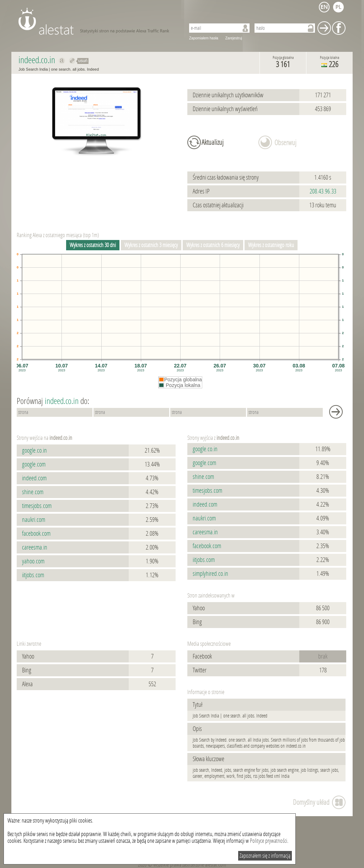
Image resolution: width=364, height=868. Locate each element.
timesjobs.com (37, 506)
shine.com (33, 492)
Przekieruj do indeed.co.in (72, 61)
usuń (83, 61)
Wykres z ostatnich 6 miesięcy (213, 245)
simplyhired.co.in (210, 574)
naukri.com (34, 520)
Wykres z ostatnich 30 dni (93, 245)
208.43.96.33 (323, 191)
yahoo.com (33, 561)
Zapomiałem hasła (204, 38)
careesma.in (35, 547)
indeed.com (34, 478)
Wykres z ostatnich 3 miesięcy (151, 245)
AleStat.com (98, 21)
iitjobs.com (33, 575)
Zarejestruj (234, 38)
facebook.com (36, 534)
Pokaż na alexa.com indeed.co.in (62, 61)
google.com (34, 464)
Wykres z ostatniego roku (271, 245)
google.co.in (34, 451)
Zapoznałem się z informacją (265, 856)
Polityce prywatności (269, 841)
